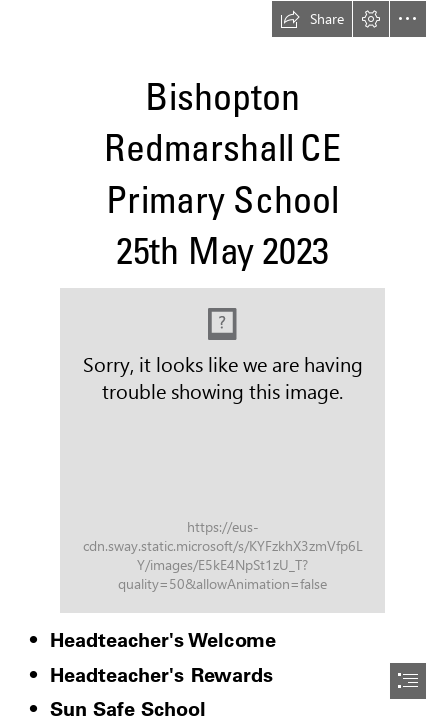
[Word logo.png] (222, 450)
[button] (312, 19)
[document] (223, 360)
